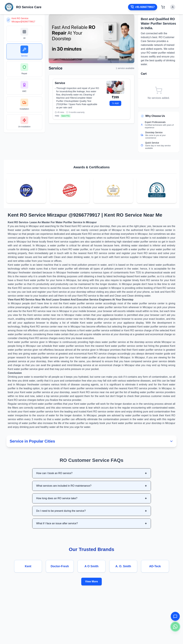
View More (91, 581)
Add (115, 103)
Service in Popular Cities (91, 441)
